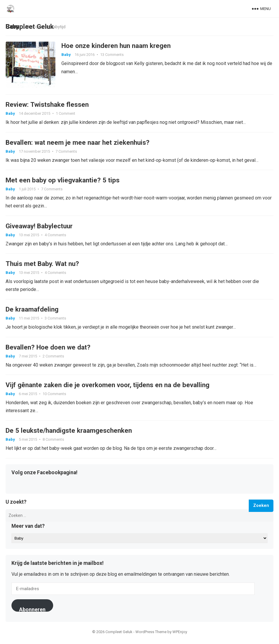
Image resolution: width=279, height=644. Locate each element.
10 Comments (54, 396)
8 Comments (53, 442)
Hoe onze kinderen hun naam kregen (116, 46)
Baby (66, 55)
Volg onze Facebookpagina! (44, 475)
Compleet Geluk (30, 26)
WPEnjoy (180, 634)
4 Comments (55, 236)
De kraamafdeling (32, 311)
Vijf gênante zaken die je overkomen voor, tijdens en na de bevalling (107, 387)
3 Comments (55, 320)
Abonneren (32, 612)
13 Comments (112, 55)
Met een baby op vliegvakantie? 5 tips (63, 181)
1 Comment (65, 114)
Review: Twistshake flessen (47, 105)
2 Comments (53, 358)
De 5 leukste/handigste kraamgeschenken (69, 433)
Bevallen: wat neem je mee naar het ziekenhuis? (78, 143)
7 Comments (66, 152)
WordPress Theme (151, 634)
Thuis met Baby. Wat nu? (42, 265)
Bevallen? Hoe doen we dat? (48, 349)
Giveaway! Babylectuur (39, 227)
